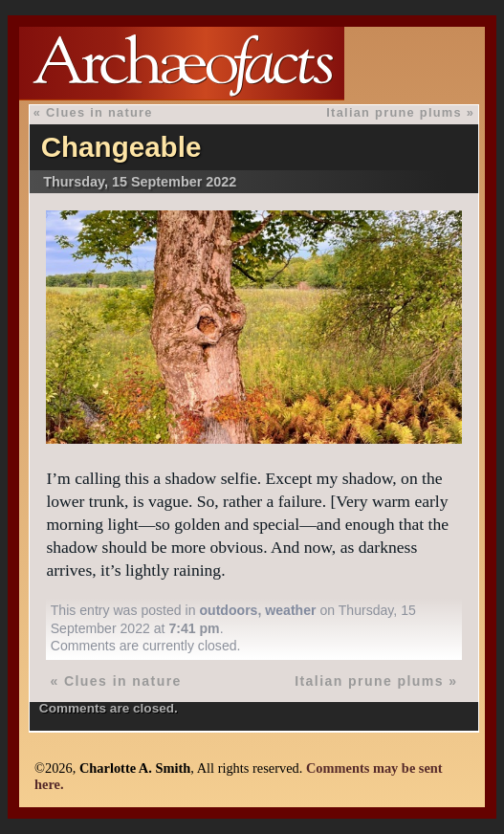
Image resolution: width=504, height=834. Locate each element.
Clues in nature (99, 112)
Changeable (121, 147)
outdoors (228, 610)
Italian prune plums (394, 112)
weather (290, 610)
